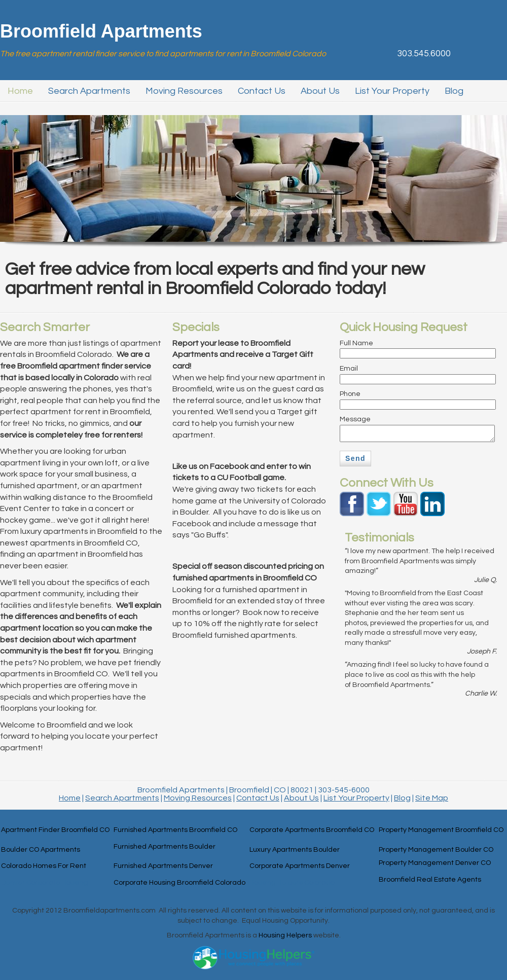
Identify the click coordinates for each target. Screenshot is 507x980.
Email (349, 369)
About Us (301, 798)
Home (70, 798)
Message (355, 419)
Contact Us (258, 798)
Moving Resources (198, 798)
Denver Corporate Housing (45, 883)
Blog (402, 798)
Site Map (432, 798)
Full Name (356, 343)
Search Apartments (122, 798)
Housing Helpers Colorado (292, 883)
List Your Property (356, 798)
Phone (350, 394)
